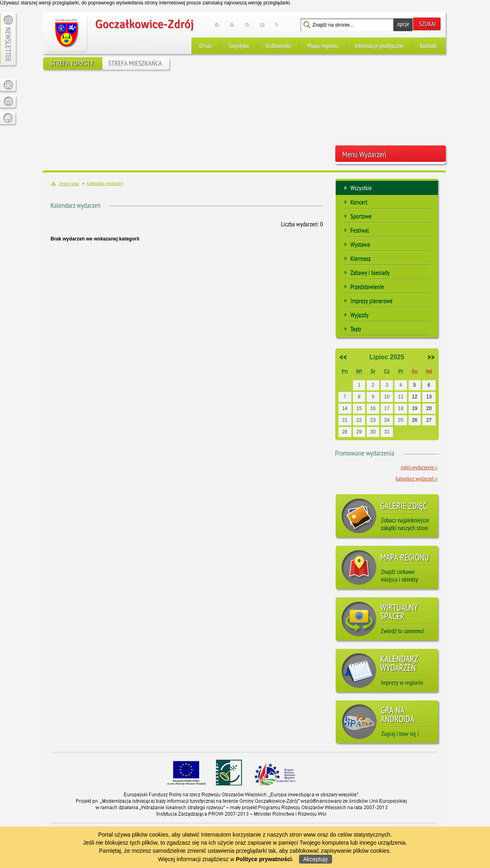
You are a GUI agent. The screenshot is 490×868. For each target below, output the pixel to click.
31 (387, 432)
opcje (403, 24)
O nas (205, 46)
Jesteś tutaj (69, 184)
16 (373, 408)
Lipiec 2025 (387, 357)
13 (429, 397)
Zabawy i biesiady (370, 272)
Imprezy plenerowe (372, 300)
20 (429, 408)
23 (373, 420)
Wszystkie (361, 188)
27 (429, 420)
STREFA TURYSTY (72, 63)
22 (359, 420)
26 (414, 420)
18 (401, 408)
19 (414, 408)
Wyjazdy (360, 315)
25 (401, 420)
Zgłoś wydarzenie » (419, 467)
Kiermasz (361, 258)
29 (359, 432)
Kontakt (429, 46)
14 (345, 408)
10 (387, 397)
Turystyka (238, 46)
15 (359, 408)
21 (345, 420)
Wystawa (360, 244)
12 (414, 397)
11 (401, 397)
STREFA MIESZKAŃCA (135, 63)
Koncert (359, 202)
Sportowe (361, 216)
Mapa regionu (323, 46)
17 (387, 408)
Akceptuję (315, 859)
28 (345, 432)
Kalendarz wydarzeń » (417, 479)
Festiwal (360, 230)
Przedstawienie (367, 286)
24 (387, 420)
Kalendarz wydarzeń (76, 205)
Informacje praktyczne (379, 46)
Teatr (356, 329)
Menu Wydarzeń (364, 154)
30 (373, 432)
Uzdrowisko (278, 46)
